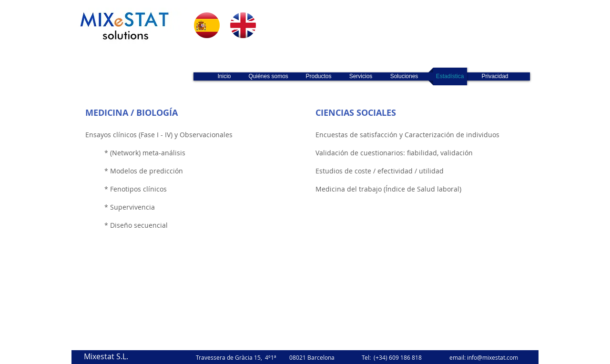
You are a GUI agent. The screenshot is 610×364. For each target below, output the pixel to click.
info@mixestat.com (493, 357)
